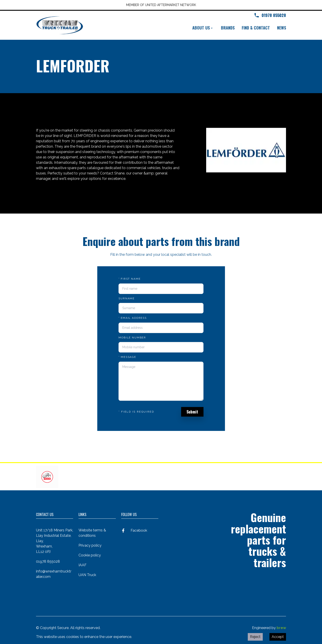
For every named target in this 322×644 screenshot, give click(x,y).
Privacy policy (90, 545)
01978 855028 (48, 561)
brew (281, 628)
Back (44, 110)
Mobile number (132, 338)
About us (203, 28)
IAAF (83, 565)
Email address (133, 318)
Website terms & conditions (92, 533)
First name (129, 279)
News (282, 28)
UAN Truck (87, 575)
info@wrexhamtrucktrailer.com (54, 574)
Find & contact (256, 28)
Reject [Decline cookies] (255, 637)
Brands (228, 28)
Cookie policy (90, 555)
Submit (192, 412)
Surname (127, 298)
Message (127, 357)
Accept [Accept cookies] (278, 637)
